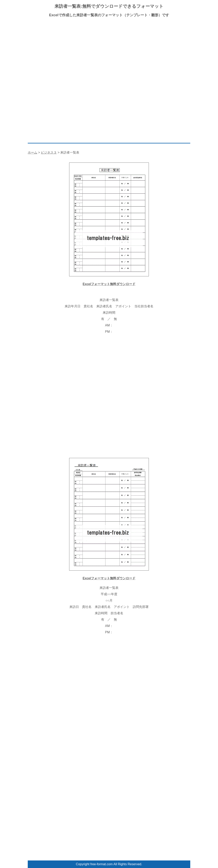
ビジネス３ (49, 152)
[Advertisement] (109, 50)
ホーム (33, 152)
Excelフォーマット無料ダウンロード (109, 284)
